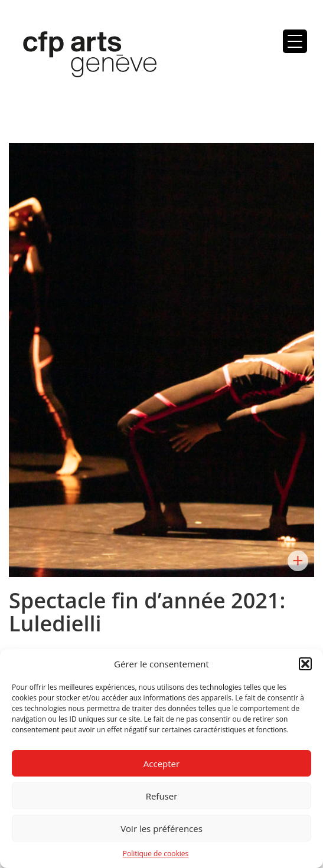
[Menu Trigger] (295, 41)
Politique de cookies (156, 854)
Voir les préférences (161, 828)
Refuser (162, 796)
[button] (305, 664)
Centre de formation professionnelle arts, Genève (83, 57)
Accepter (161, 764)
